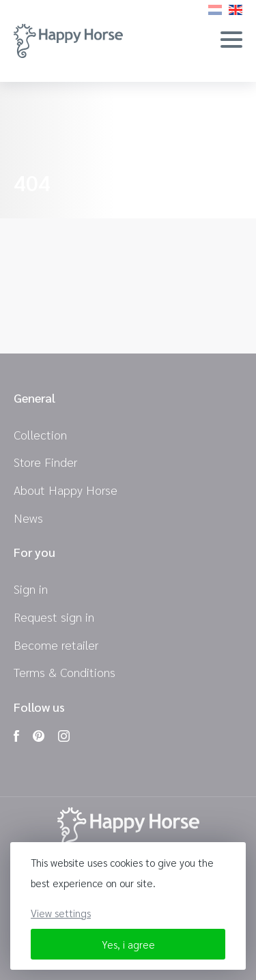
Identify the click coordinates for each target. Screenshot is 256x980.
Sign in (31, 589)
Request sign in (54, 617)
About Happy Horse (66, 490)
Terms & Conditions (65, 672)
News (28, 518)
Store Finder (45, 462)
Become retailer (56, 645)
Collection (40, 434)
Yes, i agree (128, 944)
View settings (61, 913)
